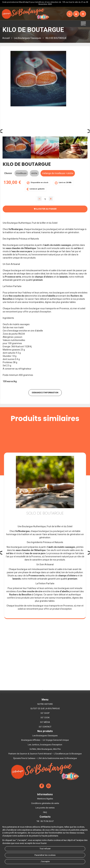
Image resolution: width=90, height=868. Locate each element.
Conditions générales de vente (45, 803)
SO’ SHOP (45, 713)
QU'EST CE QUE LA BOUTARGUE (45, 708)
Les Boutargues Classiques (28, 38)
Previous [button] (12, 134)
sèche (34, 173)
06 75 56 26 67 (47, 821)
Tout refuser (45, 849)
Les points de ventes (45, 808)
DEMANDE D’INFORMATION (45, 393)
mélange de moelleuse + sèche (58, 173)
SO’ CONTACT (45, 727)
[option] (17, 147)
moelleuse (21, 173)
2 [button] (47, 690)
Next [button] (78, 134)
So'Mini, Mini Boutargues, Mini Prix (45, 749)
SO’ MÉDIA (45, 722)
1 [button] (43, 690)
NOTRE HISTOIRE (45, 704)
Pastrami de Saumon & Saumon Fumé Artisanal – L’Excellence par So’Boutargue (45, 754)
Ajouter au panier (45, 209)
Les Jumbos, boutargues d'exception (45, 745)
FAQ (45, 812)
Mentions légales (45, 799)
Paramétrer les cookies (45, 855)
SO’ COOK (45, 717)
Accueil (6, 38)
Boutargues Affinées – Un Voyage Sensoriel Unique (45, 740)
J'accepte (45, 861)
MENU (84, 24)
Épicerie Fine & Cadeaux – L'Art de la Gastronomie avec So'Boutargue (45, 758)
